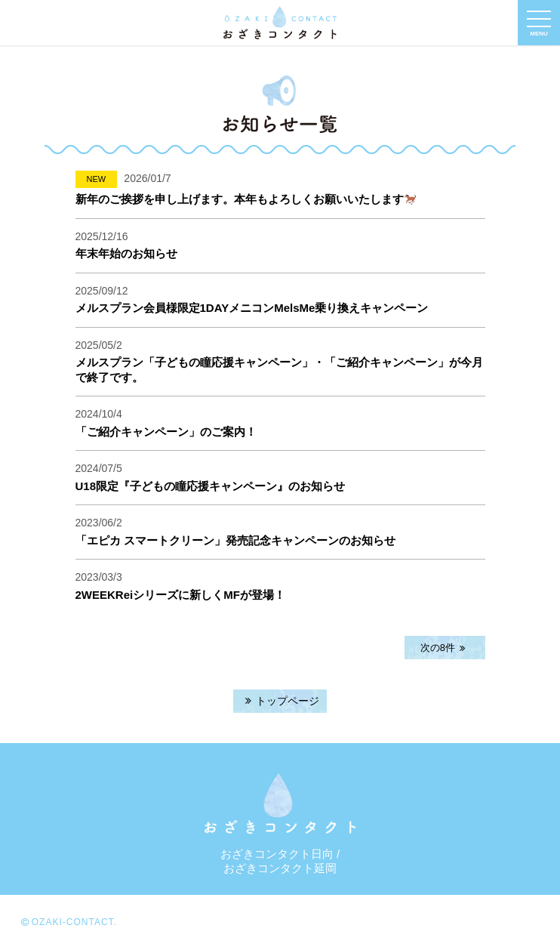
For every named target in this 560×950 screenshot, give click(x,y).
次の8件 (445, 648)
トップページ (280, 701)
